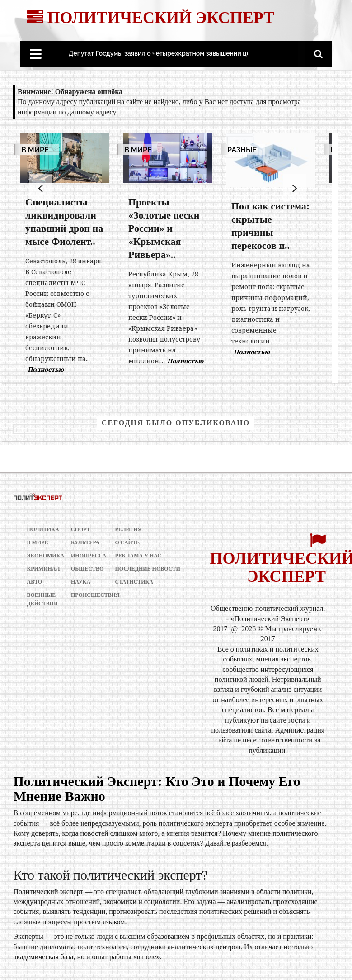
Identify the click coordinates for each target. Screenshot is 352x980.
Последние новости (148, 569)
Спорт (81, 529)
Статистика (134, 582)
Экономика (42, 556)
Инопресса (85, 556)
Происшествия (85, 595)
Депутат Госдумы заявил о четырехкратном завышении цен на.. (167, 53)
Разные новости (243, 154)
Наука (81, 582)
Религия (129, 529)
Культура (85, 542)
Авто (35, 582)
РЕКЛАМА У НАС (138, 556)
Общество (85, 569)
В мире (35, 150)
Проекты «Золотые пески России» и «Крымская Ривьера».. (164, 228)
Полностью (46, 369)
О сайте (127, 542)
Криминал (42, 569)
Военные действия (42, 599)
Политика (42, 529)
